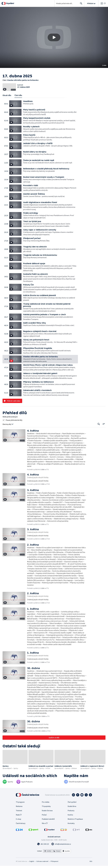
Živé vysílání (72, 808)
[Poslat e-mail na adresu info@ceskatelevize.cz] (61, 850)
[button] (54, 37)
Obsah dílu (7, 102)
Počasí (44, 821)
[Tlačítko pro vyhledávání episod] (99, 430)
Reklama (19, 813)
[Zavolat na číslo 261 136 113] (43, 850)
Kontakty (71, 830)
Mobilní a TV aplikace (75, 825)
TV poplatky (46, 813)
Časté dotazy (21, 830)
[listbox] (57, 857)
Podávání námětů (48, 825)
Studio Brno (72, 813)
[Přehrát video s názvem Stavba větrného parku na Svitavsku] (54, 37)
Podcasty (71, 817)
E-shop (18, 825)
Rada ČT (19, 821)
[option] (48, 857)
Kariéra (70, 821)
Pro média (46, 808)
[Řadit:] (104, 430)
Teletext (19, 817)
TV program (20, 808)
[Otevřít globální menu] (103, 3)
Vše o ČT (45, 830)
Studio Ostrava (47, 817)
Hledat (81, 4)
